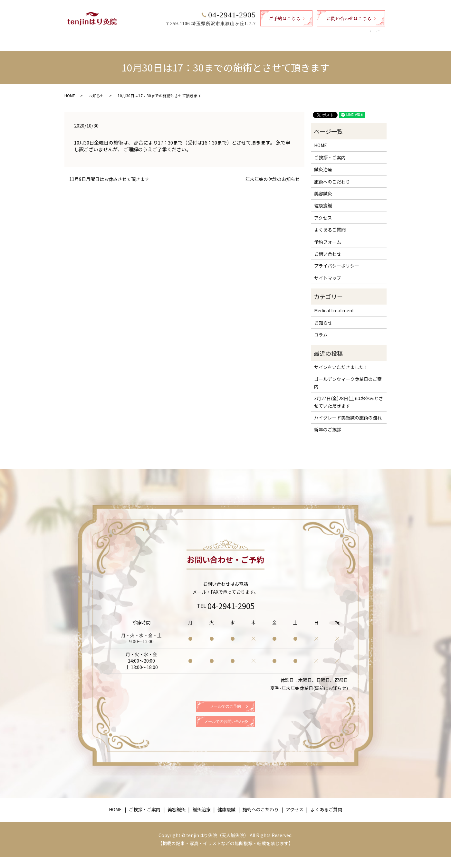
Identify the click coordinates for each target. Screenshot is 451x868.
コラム (321, 328)
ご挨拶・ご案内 (150, 34)
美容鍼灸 (185, 34)
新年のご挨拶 (328, 423)
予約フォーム (328, 236)
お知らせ (96, 89)
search (381, 35)
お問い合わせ (328, 248)
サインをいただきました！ (341, 361)
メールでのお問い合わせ (225, 730)
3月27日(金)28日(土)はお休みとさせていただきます (349, 396)
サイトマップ (328, 272)
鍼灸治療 (213, 34)
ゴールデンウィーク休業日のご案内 (348, 376)
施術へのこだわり (278, 34)
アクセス (315, 34)
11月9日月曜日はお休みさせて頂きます (109, 173)
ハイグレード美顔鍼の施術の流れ (348, 411)
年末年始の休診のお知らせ (273, 173)
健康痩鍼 (241, 34)
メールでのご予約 (225, 706)
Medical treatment (334, 304)
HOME (118, 34)
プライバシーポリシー (337, 259)
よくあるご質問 (350, 34)
